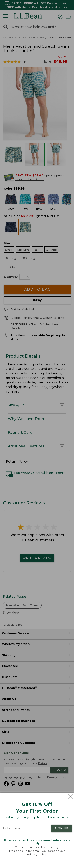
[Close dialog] (70, 797)
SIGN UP (62, 828)
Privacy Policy (37, 854)
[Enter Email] (27, 828)
